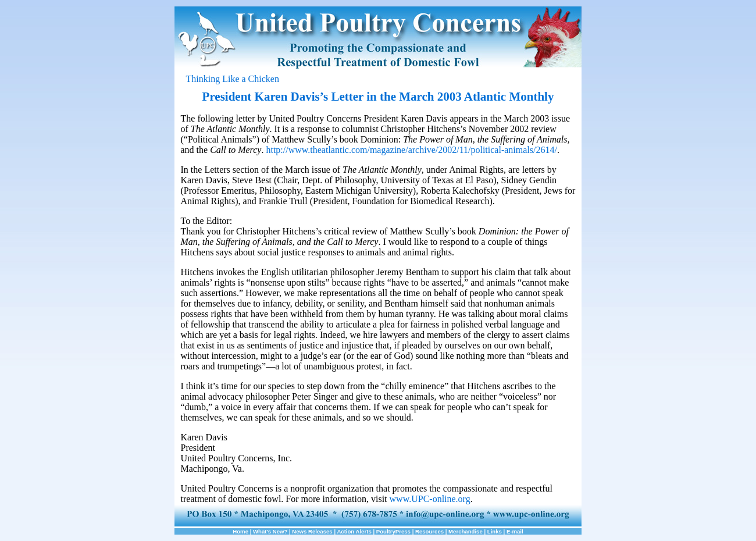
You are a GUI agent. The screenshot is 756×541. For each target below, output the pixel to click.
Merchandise (466, 531)
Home (240, 531)
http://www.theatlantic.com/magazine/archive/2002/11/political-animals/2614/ (411, 150)
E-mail (515, 531)
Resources (429, 531)
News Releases (312, 531)
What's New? (270, 531)
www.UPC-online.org (430, 499)
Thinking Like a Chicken (233, 79)
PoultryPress (393, 531)
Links (495, 531)
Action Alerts (354, 531)
